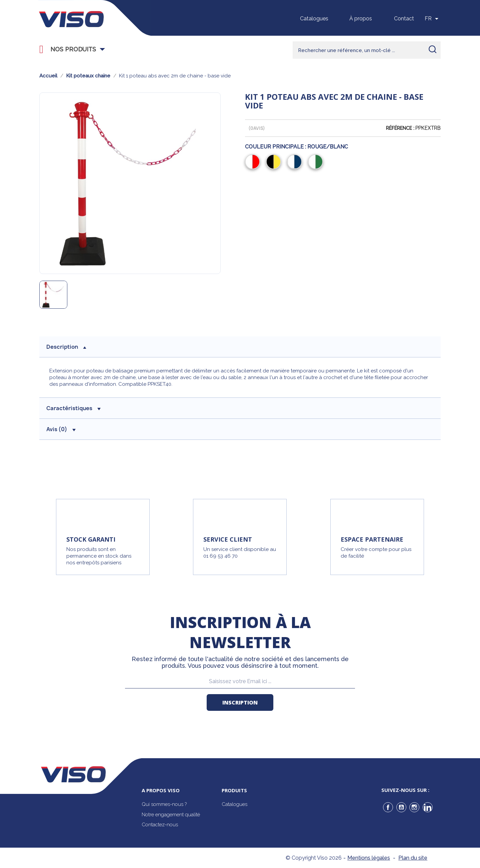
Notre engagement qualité (171, 815)
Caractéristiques (73, 408)
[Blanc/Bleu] (296, 163)
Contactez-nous (160, 825)
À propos (361, 19)
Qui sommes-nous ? (164, 804)
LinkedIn (428, 807)
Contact (404, 19)
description (66, 347)
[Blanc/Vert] (317, 163)
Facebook (388, 807)
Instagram (414, 807)
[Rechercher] (367, 50)
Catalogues (314, 19)
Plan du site (413, 858)
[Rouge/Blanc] (254, 163)
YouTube (401, 807)
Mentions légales (369, 858)
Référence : (400, 128)
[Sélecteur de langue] (433, 19)
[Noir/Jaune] (275, 163)
